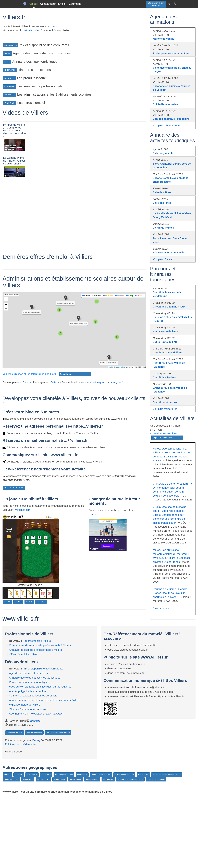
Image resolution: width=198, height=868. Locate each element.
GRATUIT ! (41, 674)
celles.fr (7, 846)
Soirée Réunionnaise (165, 104)
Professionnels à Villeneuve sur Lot (167, 846)
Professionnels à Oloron (101, 846)
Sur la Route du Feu (165, 342)
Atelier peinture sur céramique (171, 53)
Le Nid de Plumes (163, 228)
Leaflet (111, 439)
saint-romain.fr (60, 851)
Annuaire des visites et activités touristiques (35, 749)
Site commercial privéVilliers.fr (156, 4)
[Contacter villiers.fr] (174, 4)
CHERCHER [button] (9, 103)
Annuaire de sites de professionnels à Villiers (35, 722)
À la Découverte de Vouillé (169, 253)
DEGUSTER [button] (9, 78)
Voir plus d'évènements (167, 125)
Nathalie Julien (31, 30)
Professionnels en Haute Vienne (130, 851)
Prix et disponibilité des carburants (43, 740)
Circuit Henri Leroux (165, 402)
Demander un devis (15, 804)
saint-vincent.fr (76, 851)
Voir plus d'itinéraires (165, 409)
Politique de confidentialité (20, 816)
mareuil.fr (19, 846)
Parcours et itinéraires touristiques (29, 754)
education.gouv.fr (97, 454)
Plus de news (161, 608)
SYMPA (29, 674)
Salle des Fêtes (162, 192)
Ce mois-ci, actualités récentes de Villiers (33, 767)
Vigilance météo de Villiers (25, 776)
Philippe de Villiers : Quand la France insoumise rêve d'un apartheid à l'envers (170, 593)
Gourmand (75, 4)
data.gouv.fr (116, 454)
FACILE (7, 674)
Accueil (33, 4)
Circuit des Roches (164, 377)
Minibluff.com (23, 581)
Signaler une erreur (34, 804)
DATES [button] (7, 53)
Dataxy (27, 454)
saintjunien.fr (108, 851)
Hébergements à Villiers (37, 713)
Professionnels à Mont (64, 846)
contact (52, 26)
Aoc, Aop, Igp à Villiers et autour (28, 763)
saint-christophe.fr (11, 851)
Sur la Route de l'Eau (165, 331)
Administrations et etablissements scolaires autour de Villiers (45, 772)
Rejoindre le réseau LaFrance (58, 804)
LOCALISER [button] (9, 95)
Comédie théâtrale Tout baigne (171, 119)
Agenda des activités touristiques (28, 745)
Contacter (36, 793)
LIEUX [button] (7, 62)
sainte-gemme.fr (92, 851)
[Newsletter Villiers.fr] (169, 4)
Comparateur (48, 4)
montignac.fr (82, 846)
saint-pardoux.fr (43, 851)
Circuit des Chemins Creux (169, 307)
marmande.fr (32, 846)
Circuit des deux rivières (168, 353)
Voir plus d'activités (164, 259)
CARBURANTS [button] (10, 45)
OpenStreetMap (120, 439)
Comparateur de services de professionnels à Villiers (40, 717)
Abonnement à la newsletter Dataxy (36, 785)
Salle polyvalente (163, 153)
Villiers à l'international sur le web (29, 781)
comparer (94, 586)
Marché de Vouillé (164, 39)
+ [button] (6, 377)
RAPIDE (18, 674)
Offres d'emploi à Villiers (23, 726)
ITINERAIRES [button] (10, 70)
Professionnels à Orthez (124, 846)
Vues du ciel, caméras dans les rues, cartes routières (40, 758)
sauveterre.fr (143, 846)
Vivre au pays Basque (156, 851)
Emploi (62, 4)
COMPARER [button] (9, 87)
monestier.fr (46, 846)
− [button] (6, 380)
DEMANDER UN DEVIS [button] (14, 559)
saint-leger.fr (28, 851)
